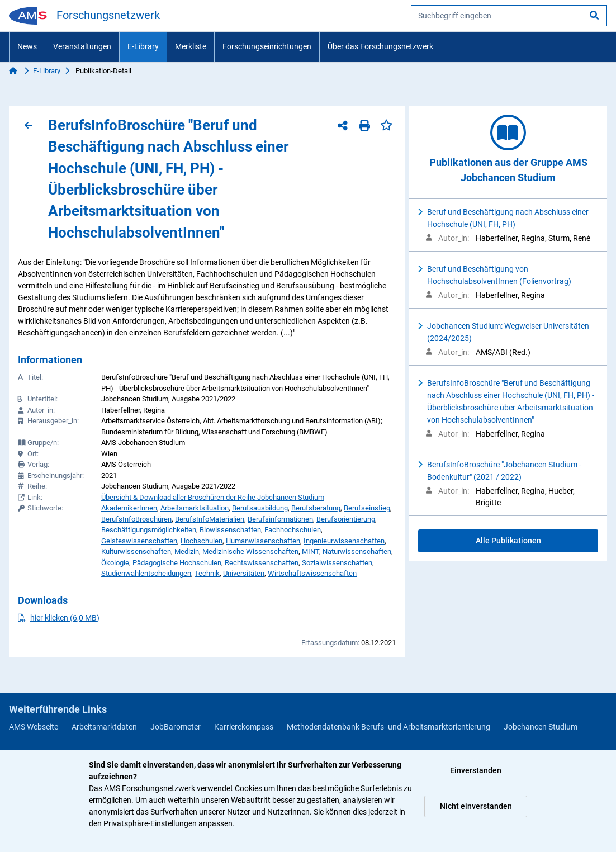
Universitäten (244, 573)
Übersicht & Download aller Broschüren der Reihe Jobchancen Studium (213, 497)
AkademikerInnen (129, 508)
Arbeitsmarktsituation (195, 508)
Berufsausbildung (260, 508)
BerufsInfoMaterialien (210, 519)
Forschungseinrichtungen (267, 46)
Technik (207, 573)
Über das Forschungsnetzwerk (380, 46)
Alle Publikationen (508, 541)
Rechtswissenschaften (262, 563)
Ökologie (115, 563)
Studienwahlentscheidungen (146, 573)
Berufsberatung (316, 508)
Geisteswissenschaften (139, 541)
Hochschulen (202, 541)
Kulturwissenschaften (136, 552)
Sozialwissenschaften (337, 563)
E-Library (143, 46)
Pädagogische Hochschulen (177, 563)
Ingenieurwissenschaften (344, 541)
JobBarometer (176, 727)
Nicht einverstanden (476, 806)
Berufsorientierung (346, 519)
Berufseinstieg (367, 508)
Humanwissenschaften (263, 541)
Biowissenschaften (230, 530)
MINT (311, 552)
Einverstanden (476, 770)
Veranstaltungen (82, 46)
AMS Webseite (34, 727)
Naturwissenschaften (357, 552)
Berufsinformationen (280, 519)
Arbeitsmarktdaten (104, 727)
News (27, 46)
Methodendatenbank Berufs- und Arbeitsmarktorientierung (388, 727)
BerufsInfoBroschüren (136, 519)
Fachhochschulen (293, 530)
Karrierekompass (244, 727)
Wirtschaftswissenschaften (312, 573)
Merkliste (191, 46)
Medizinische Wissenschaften (250, 552)
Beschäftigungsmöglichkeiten (149, 530)
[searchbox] (509, 16)
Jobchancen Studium (541, 727)
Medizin (187, 552)
